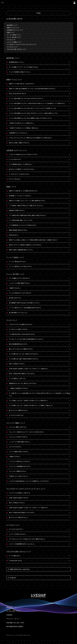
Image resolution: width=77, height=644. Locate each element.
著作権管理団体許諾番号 (15, 627)
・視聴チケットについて (13, 28)
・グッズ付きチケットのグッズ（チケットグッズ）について (22, 45)
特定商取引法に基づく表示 (15, 623)
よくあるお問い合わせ (14, 611)
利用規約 (9, 615)
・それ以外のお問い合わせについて (16, 49)
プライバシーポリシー (13, 619)
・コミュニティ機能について (14, 42)
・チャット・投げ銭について (14, 37)
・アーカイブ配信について (14, 35)
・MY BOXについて (12, 47)
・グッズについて (11, 40)
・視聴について (11, 32)
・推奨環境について (12, 25)
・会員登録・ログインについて (15, 30)
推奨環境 (9, 607)
